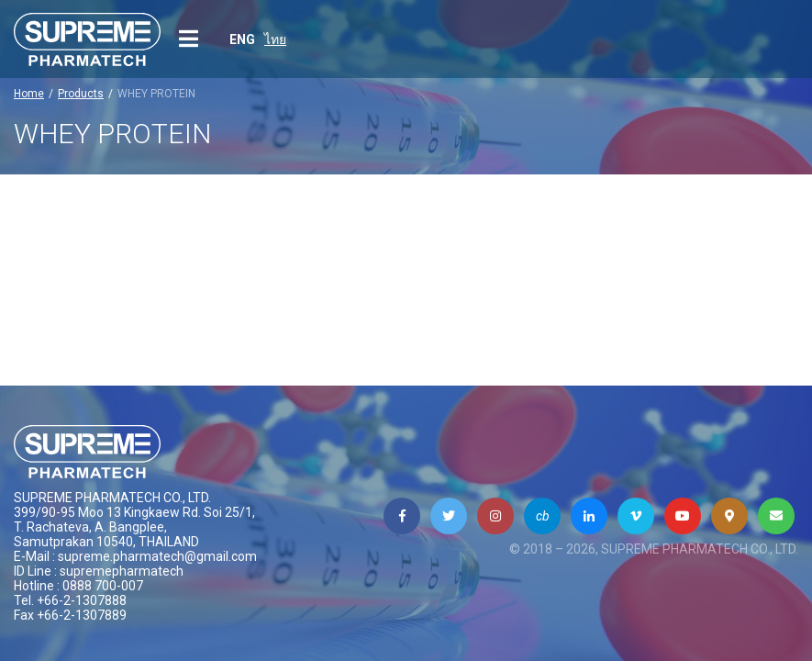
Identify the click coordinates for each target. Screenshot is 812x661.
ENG (242, 39)
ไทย (275, 39)
